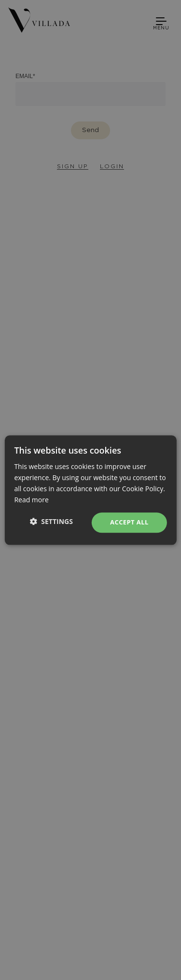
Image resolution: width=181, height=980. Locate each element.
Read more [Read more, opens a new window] (31, 500)
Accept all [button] (129, 523)
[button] (51, 521)
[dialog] (90, 490)
